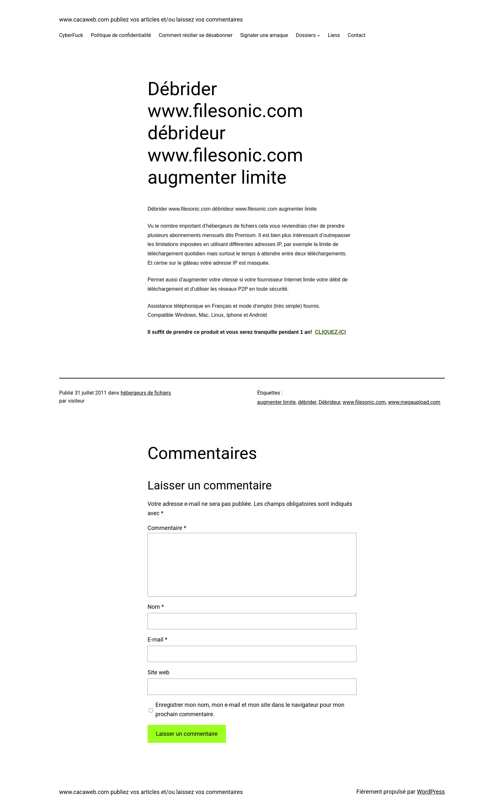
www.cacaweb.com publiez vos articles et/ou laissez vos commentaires (151, 19)
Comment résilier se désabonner (196, 35)
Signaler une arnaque (264, 35)
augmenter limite (276, 402)
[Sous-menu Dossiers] (319, 35)
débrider (307, 402)
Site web (158, 672)
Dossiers (306, 35)
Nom (156, 607)
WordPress (431, 792)
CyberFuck (71, 35)
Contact (357, 35)
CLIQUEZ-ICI (330, 332)
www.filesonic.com (364, 402)
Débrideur (329, 402)
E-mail (157, 639)
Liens (334, 35)
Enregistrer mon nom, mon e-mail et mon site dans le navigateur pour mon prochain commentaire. (250, 709)
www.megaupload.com (414, 402)
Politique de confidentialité (121, 35)
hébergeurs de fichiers (146, 393)
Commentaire (167, 528)
